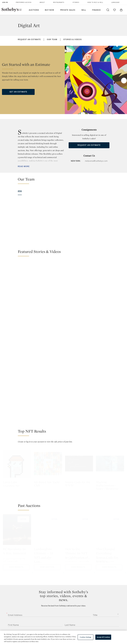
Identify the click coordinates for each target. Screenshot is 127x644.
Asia (20, 191)
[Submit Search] (108, 10)
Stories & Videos (72, 40)
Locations (34, 614)
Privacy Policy (59, 614)
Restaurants (59, 2)
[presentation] (23, 567)
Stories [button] (76, 2)
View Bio (17, 239)
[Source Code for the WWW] (79, 362)
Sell (84, 10)
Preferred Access (24, 2)
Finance (96, 10)
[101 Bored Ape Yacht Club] (48, 362)
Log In (5, 2)
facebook (63, 594)
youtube (85, 594)
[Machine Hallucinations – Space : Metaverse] (110, 362)
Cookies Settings (86, 637)
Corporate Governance (63, 619)
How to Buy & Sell (95, 2)
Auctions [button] (34, 10)
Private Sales (68, 10)
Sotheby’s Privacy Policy (65, 535)
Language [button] (115, 2)
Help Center (35, 610)
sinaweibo (97, 594)
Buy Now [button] (49, 10)
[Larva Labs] (17, 362)
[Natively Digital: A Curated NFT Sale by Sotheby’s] (79, 278)
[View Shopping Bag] (121, 10)
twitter (54, 594)
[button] (65, 180)
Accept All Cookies (103, 637)
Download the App (38, 619)
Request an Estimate (29, 40)
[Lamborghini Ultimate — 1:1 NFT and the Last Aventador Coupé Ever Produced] (48, 429)
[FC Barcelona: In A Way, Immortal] (17, 429)
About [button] (42, 2)
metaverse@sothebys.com (96, 161)
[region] (63, 637)
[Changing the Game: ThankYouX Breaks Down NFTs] (33, 278)
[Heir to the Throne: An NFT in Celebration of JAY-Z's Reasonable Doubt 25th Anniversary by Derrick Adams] (79, 429)
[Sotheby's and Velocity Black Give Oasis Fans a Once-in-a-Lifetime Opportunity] (110, 288)
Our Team (52, 40)
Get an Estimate (18, 92)
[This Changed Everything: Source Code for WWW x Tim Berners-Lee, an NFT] (110, 429)
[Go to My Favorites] (115, 10)
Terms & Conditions (85, 614)
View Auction (47, 466)
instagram (73, 594)
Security (80, 610)
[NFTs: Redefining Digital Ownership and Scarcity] (110, 267)
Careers (56, 623)
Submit (63, 558)
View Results (16, 466)
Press (55, 610)
